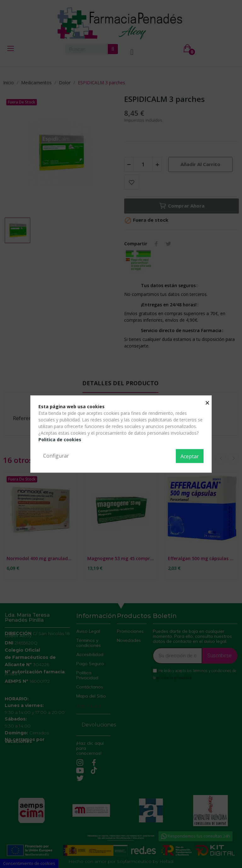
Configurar (56, 456)
